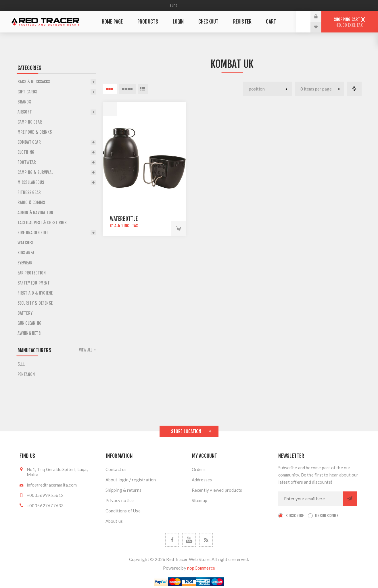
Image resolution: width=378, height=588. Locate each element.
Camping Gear (30, 122)
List (143, 89)
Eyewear (25, 263)
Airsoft (25, 112)
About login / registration (131, 480)
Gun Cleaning (29, 323)
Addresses (202, 480)
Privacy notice (120, 500)
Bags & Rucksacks (34, 82)
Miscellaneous (31, 182)
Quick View (110, 109)
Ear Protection (32, 273)
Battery (25, 313)
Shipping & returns (124, 490)
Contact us (116, 469)
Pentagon (26, 374)
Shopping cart (350, 22)
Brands (24, 102)
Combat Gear (29, 142)
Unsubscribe (327, 516)
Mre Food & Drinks (35, 132)
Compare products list (354, 89)
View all (86, 350)
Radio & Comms (31, 202)
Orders (199, 469)
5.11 (21, 364)
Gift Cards (27, 92)
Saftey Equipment (34, 283)
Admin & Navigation (36, 213)
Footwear (27, 162)
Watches (25, 243)
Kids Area (26, 253)
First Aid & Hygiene (35, 293)
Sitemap (199, 500)
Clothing (26, 152)
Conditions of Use (123, 511)
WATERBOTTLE (124, 219)
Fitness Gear (29, 192)
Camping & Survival (36, 172)
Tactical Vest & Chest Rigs (42, 223)
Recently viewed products (217, 490)
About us (114, 521)
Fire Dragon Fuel (33, 233)
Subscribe (295, 516)
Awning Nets (29, 333)
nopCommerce (201, 568)
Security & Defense (35, 303)
